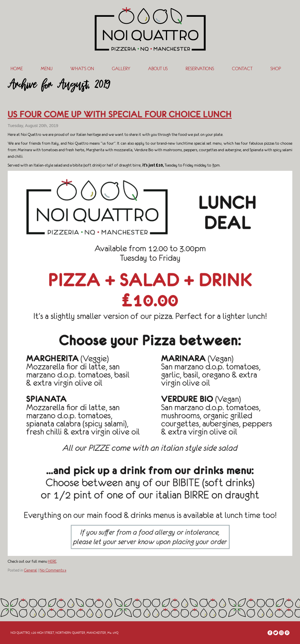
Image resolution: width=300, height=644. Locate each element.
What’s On (82, 69)
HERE (52, 561)
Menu (47, 69)
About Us (158, 69)
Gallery (121, 69)
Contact (242, 69)
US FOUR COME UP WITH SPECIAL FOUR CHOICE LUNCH (120, 114)
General (30, 570)
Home (17, 69)
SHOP (276, 69)
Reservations (200, 69)
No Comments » (53, 570)
